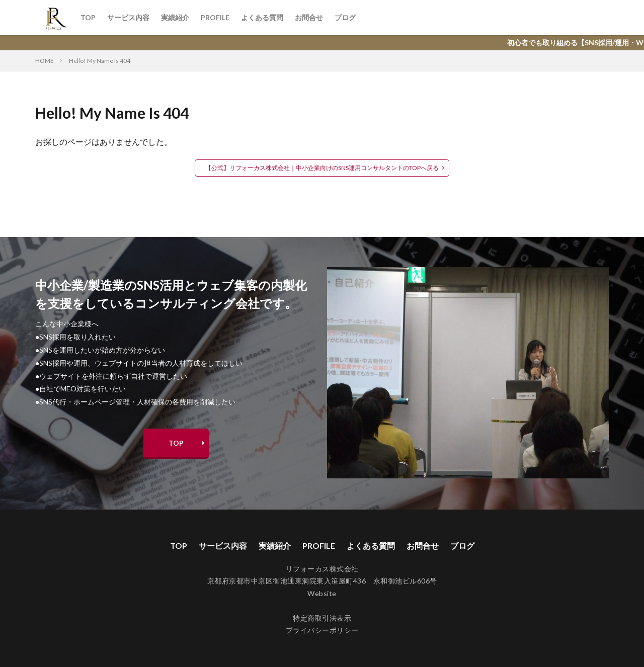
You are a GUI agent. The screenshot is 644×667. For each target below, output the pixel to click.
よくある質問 (262, 17)
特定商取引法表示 (322, 618)
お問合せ (309, 17)
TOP (88, 17)
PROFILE (215, 17)
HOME (45, 61)
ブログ (345, 17)
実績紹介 (175, 17)
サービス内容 (128, 17)
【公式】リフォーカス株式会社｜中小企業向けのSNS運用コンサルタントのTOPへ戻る (322, 168)
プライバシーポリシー (322, 630)
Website (322, 593)
